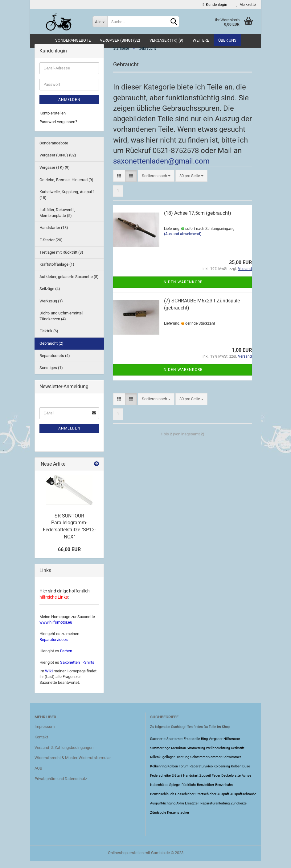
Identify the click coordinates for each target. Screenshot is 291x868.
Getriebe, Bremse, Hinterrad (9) (66, 187)
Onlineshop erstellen (126, 860)
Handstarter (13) (54, 234)
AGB (38, 775)
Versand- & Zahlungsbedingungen (64, 754)
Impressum (45, 733)
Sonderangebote (73, 40)
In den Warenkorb (182, 289)
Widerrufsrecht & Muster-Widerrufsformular (73, 765)
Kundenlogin (215, 5)
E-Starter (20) (51, 247)
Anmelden (69, 106)
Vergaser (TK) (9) (166, 40)
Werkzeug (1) (51, 308)
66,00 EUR (69, 557)
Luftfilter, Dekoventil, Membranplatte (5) (57, 219)
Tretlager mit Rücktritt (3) (61, 259)
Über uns (227, 40)
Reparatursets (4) (55, 362)
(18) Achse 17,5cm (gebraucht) (198, 220)
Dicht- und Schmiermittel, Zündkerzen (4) (61, 323)
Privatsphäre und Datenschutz (61, 785)
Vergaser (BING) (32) (120, 40)
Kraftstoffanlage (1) (57, 271)
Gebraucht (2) (51, 350)
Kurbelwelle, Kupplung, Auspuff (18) (67, 201)
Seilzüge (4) (50, 295)
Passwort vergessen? (58, 129)
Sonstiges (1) (51, 374)
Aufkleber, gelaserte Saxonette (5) (69, 283)
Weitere (201, 40)
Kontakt (41, 744)
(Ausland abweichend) (183, 241)
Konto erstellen (53, 120)
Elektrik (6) (49, 338)
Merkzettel (246, 5)
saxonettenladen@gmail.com (161, 168)
